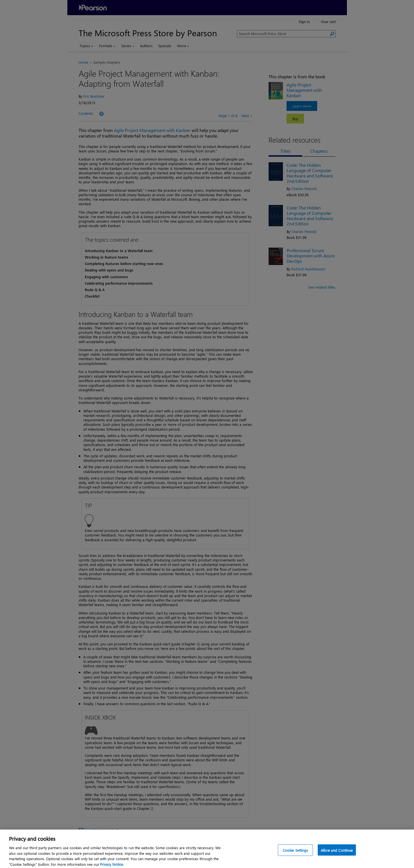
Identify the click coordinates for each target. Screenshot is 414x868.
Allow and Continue (337, 852)
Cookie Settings (296, 852)
